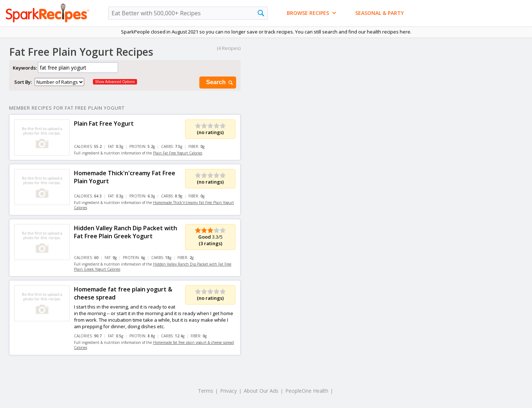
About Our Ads (261, 391)
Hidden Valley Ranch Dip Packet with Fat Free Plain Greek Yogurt (126, 232)
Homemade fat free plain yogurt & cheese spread (123, 293)
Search (220, 83)
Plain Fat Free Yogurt (104, 123)
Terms (206, 391)
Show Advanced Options (115, 82)
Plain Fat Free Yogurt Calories (178, 153)
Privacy (228, 391)
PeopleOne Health (307, 391)
